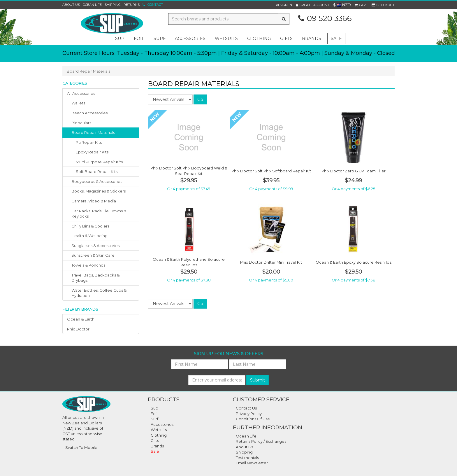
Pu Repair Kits (89, 142)
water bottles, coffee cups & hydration (99, 293)
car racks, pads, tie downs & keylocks (99, 214)
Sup (154, 408)
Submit (257, 380)
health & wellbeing (89, 236)
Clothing (159, 435)
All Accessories (81, 93)
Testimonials (247, 458)
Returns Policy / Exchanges (261, 441)
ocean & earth (81, 319)
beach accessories (89, 113)
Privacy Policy (249, 414)
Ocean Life (92, 5)
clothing (259, 38)
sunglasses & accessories (95, 246)
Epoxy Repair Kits (92, 152)
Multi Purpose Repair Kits (99, 162)
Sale (336, 38)
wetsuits (226, 38)
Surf (154, 419)
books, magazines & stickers (99, 191)
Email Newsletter (252, 463)
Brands (312, 38)
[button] (284, 5)
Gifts (155, 440)
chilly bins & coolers (90, 226)
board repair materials (93, 132)
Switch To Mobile (81, 447)
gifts (286, 38)
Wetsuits (159, 430)
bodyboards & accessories (97, 181)
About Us (71, 5)
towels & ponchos (88, 265)
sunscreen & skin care (93, 255)
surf (160, 38)
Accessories (162, 424)
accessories (190, 38)
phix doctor (78, 329)
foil (139, 38)
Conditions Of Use (253, 419)
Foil (154, 414)
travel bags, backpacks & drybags (95, 278)
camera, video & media (94, 201)
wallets (78, 103)
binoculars (81, 123)
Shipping (113, 5)
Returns (132, 5)
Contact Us (246, 408)
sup (120, 38)
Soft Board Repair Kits (97, 171)
